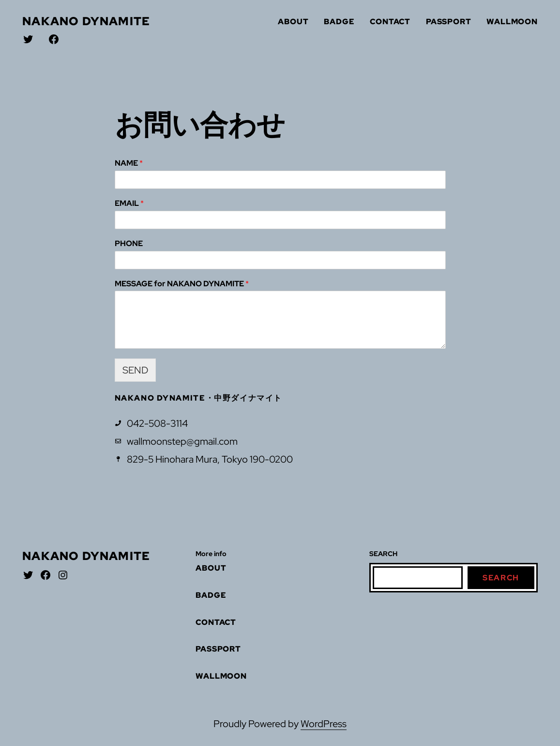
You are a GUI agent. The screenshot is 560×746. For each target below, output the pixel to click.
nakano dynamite (86, 21)
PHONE (129, 244)
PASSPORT (448, 22)
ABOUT (293, 22)
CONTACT (390, 22)
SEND (135, 370)
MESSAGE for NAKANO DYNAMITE (182, 284)
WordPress (324, 724)
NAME (129, 163)
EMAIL (129, 203)
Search (501, 578)
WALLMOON (512, 22)
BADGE (339, 22)
